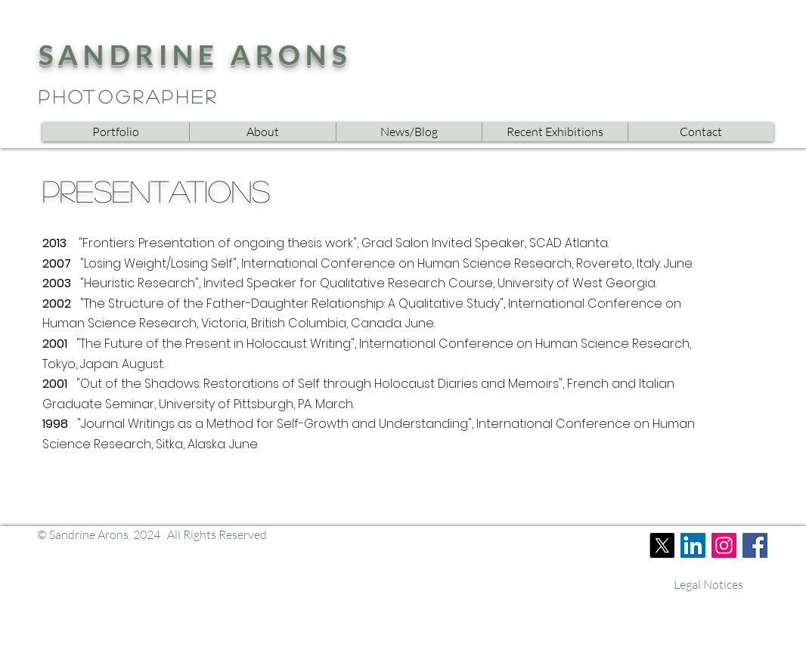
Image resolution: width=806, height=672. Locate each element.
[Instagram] (724, 545)
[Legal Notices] (708, 584)
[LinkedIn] (693, 545)
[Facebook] (755, 545)
